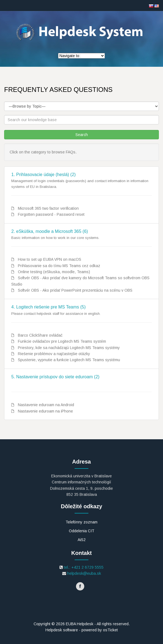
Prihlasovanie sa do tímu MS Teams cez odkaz (59, 266)
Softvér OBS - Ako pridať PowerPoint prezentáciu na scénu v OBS (75, 290)
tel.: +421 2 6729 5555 (83, 567)
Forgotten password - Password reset (51, 214)
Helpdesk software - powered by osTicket (82, 630)
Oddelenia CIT (82, 531)
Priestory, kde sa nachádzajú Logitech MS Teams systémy (69, 348)
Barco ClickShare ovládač (40, 335)
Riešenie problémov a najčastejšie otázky (54, 354)
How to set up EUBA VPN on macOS (50, 259)
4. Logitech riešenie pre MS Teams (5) (48, 307)
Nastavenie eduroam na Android (46, 405)
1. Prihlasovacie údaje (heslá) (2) (44, 175)
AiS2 (82, 540)
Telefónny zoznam (81, 522)
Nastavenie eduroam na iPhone (45, 411)
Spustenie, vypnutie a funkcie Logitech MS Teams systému (69, 360)
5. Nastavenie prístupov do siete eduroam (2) (55, 377)
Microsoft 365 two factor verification (48, 208)
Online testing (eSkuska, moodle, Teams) (54, 272)
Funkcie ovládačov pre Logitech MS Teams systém (62, 341)
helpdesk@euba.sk (84, 573)
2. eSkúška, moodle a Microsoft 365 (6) (50, 231)
